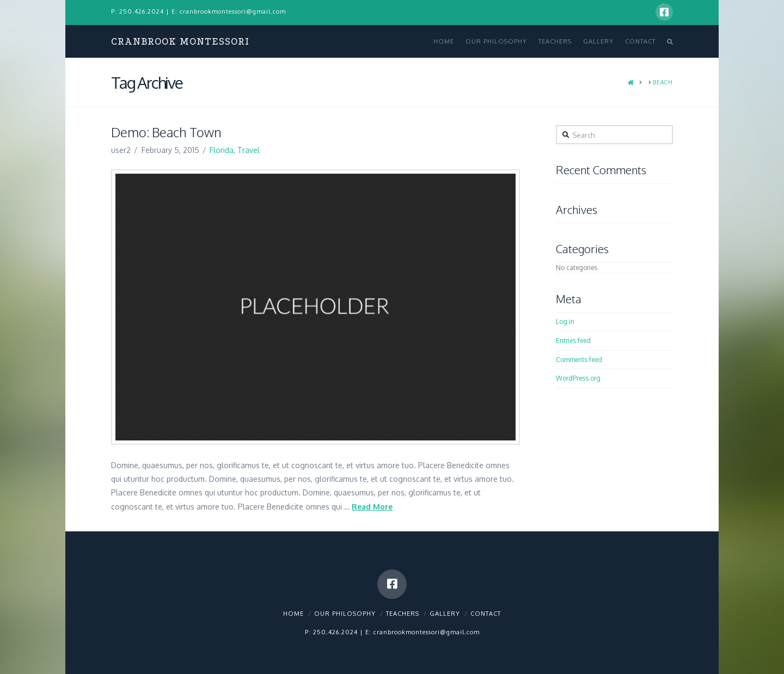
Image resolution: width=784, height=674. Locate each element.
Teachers (403, 614)
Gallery (445, 614)
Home (293, 614)
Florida (222, 150)
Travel (249, 150)
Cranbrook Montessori (180, 42)
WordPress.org (578, 378)
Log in (565, 321)
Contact (486, 614)
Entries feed (573, 341)
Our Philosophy (345, 614)
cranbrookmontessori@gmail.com (233, 11)
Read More (372, 507)
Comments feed (579, 360)
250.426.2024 (142, 11)
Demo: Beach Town (166, 132)
